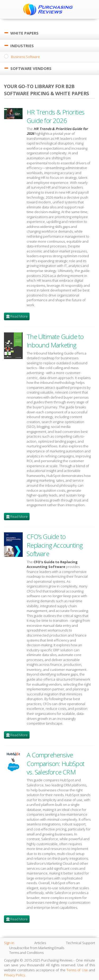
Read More (19, 316)
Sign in (9, 943)
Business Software (25, 57)
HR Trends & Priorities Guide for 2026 (55, 116)
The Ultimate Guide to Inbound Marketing (55, 341)
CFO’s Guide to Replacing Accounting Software (55, 545)
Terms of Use (77, 970)
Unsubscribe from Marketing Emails (37, 948)
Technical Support (81, 943)
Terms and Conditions (26, 953)
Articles (40, 943)
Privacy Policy (15, 975)
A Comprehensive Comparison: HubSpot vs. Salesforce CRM (55, 763)
